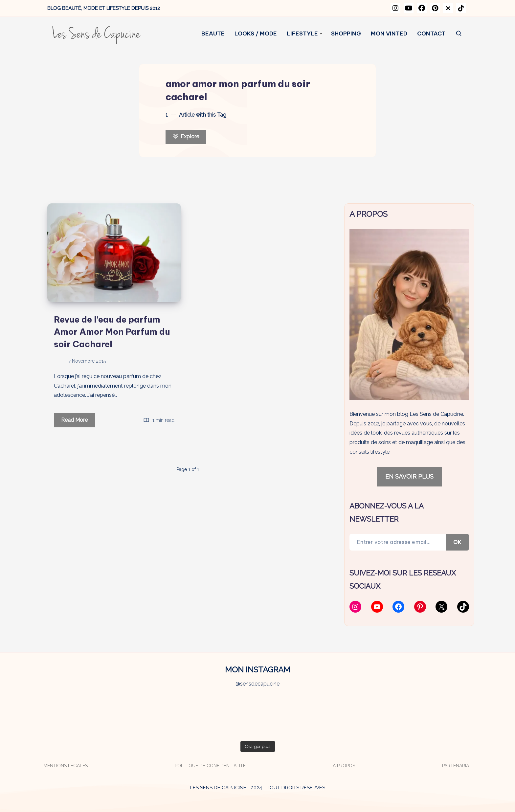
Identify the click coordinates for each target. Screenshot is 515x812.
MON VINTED (389, 34)
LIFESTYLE (302, 34)
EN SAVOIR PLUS (409, 476)
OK (457, 542)
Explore (186, 136)
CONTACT (431, 34)
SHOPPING (346, 34)
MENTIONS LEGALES (66, 766)
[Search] (459, 34)
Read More (78, 421)
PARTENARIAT (457, 766)
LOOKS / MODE (256, 34)
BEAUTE (213, 34)
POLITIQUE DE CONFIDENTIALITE (210, 766)
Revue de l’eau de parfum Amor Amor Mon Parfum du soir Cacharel (112, 332)
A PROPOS (344, 766)
